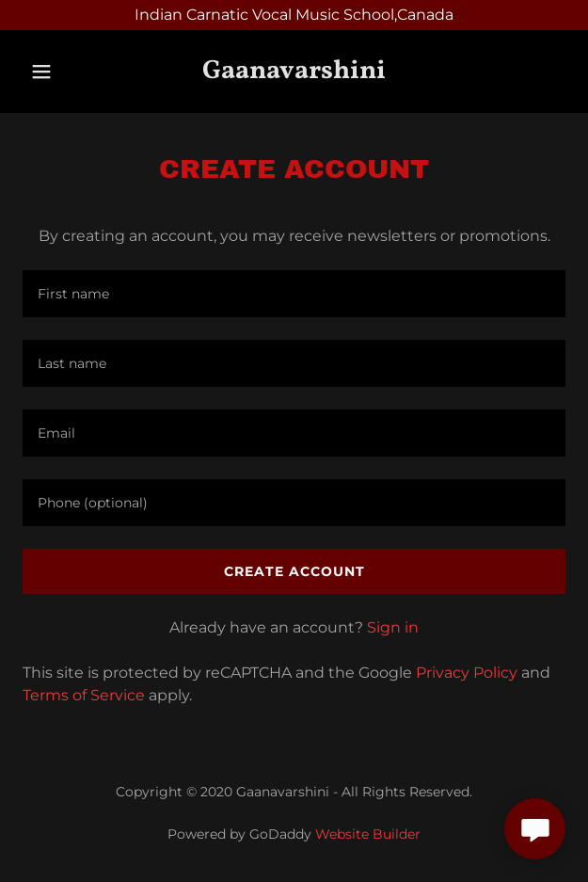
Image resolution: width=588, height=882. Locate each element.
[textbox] (294, 294)
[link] (294, 72)
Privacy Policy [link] (467, 673)
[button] (45, 72)
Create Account (294, 571)
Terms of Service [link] (84, 695)
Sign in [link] (393, 627)
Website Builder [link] (368, 834)
